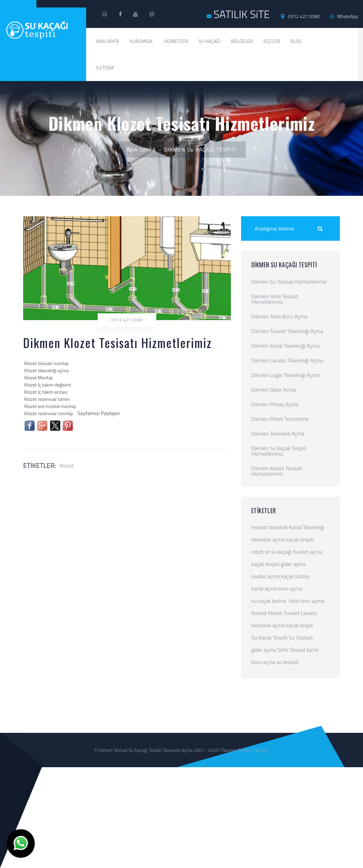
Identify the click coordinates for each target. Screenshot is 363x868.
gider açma (293, 564)
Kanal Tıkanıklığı (307, 527)
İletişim (105, 68)
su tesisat (288, 662)
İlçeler (272, 41)
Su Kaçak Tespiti (269, 637)
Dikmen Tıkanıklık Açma (278, 433)
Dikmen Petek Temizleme (280, 419)
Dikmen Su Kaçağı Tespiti (200, 149)
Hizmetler (176, 41)
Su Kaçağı (209, 41)
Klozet (67, 465)
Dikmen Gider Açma (274, 390)
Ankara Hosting (253, 750)
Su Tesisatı (301, 637)
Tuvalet (291, 613)
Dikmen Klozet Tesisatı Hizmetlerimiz (277, 471)
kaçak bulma (295, 576)
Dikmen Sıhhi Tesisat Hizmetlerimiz (275, 299)
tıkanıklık (278, 527)
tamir (313, 650)
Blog (296, 41)
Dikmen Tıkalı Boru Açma (279, 316)
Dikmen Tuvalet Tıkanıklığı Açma (287, 331)
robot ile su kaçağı (272, 552)
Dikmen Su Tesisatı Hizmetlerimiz (289, 282)
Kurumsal (141, 41)
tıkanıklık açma (268, 539)
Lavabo (309, 613)
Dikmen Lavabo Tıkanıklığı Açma (287, 360)
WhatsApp (344, 16)
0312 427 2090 (300, 16)
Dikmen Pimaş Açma (275, 404)
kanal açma (264, 588)
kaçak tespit (299, 625)
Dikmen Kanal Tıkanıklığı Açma (285, 346)
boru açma (290, 588)
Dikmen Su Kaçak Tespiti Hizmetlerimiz (279, 451)
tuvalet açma (308, 552)
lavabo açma (265, 576)
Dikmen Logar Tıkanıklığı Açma (285, 375)
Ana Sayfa (107, 41)
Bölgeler (242, 41)
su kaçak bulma (269, 601)
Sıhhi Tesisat (292, 650)
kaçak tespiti (300, 539)
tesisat (259, 527)
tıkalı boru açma (306, 601)
